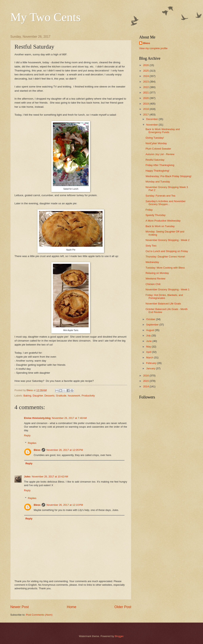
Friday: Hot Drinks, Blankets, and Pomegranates (164, 297)
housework (74, 396)
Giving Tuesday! (155, 138)
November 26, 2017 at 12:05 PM (65, 450)
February (152, 363)
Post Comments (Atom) (39, 615)
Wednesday (152, 262)
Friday (149, 210)
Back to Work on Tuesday (160, 226)
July (149, 335)
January (151, 368)
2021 (146, 93)
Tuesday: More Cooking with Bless (165, 268)
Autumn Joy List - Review (160, 154)
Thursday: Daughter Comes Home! (165, 257)
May (149, 347)
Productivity (88, 396)
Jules (27, 477)
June (149, 341)
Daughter (38, 396)
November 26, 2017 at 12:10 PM (65, 505)
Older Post (123, 607)
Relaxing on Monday (157, 273)
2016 (146, 376)
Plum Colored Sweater (158, 149)
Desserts (49, 396)
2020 (146, 98)
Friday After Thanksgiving (160, 165)
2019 (146, 104)
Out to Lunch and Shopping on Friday (167, 251)
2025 (146, 71)
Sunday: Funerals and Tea (160, 196)
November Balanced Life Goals (163, 304)
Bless (37, 450)
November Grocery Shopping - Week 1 (168, 289)
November (152, 125)
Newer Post (20, 607)
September (153, 325)
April (149, 352)
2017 (146, 115)
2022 (146, 87)
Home (72, 607)
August (150, 330)
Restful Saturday (155, 160)
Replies (32, 443)
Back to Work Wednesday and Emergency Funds (163, 131)
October (151, 319)
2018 (146, 109)
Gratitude (61, 396)
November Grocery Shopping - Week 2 (168, 240)
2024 (146, 76)
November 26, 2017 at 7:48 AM (69, 418)
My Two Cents (45, 17)
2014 (146, 386)
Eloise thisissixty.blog (37, 418)
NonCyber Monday (156, 143)
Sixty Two (151, 246)
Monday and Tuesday (158, 182)
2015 (146, 381)
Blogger (119, 636)
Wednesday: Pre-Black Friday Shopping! (169, 176)
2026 (146, 65)
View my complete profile (153, 48)
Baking (27, 396)
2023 (146, 82)
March (150, 358)
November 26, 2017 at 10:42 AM (50, 477)
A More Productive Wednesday (163, 221)
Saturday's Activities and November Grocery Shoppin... (166, 203)
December (152, 119)
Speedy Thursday (156, 215)
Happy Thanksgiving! (157, 171)
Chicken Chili (153, 284)
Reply (27, 435)
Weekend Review (155, 279)
